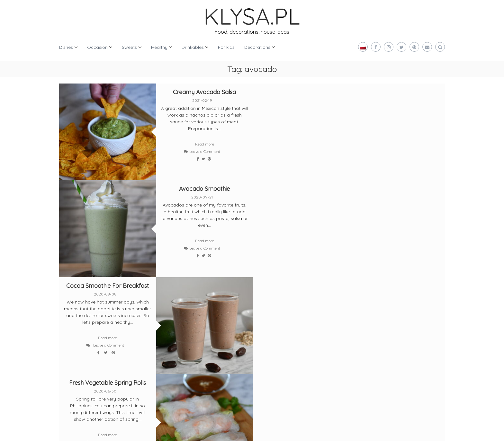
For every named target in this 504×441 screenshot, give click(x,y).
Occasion (97, 47)
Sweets (129, 47)
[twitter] (73, 306)
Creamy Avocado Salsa (204, 92)
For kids (226, 47)
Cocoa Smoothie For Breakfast (108, 188)
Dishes (66, 47)
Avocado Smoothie (397, 92)
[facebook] (103, 306)
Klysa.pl (79, 431)
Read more (204, 144)
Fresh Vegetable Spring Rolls (300, 188)
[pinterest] (103, 330)
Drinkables (193, 47)
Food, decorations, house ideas (252, 32)
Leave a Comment (204, 151)
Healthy (159, 47)
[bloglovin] (73, 330)
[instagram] (133, 306)
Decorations (257, 47)
